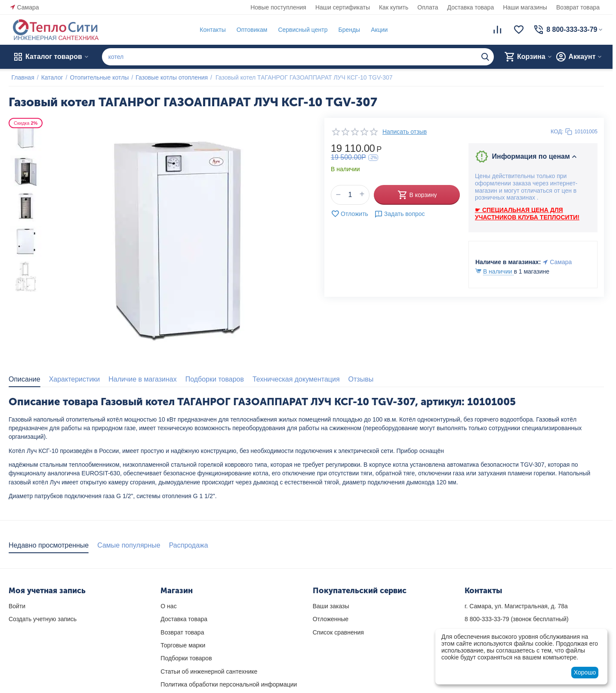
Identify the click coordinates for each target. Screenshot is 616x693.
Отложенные (331, 619)
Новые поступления (278, 7)
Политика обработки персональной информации (229, 684)
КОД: (557, 131)
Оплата (428, 7)
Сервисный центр (300, 30)
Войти (17, 606)
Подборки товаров (186, 658)
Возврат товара (578, 7)
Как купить (394, 7)
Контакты (210, 30)
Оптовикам (249, 30)
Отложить (350, 214)
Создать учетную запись (43, 619)
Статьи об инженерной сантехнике (209, 671)
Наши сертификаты (343, 7)
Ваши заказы (331, 606)
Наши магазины (525, 7)
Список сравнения (338, 632)
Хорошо (585, 672)
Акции (377, 30)
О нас (168, 606)
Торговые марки (183, 645)
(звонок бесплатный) (517, 619)
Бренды (346, 30)
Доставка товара (471, 7)
